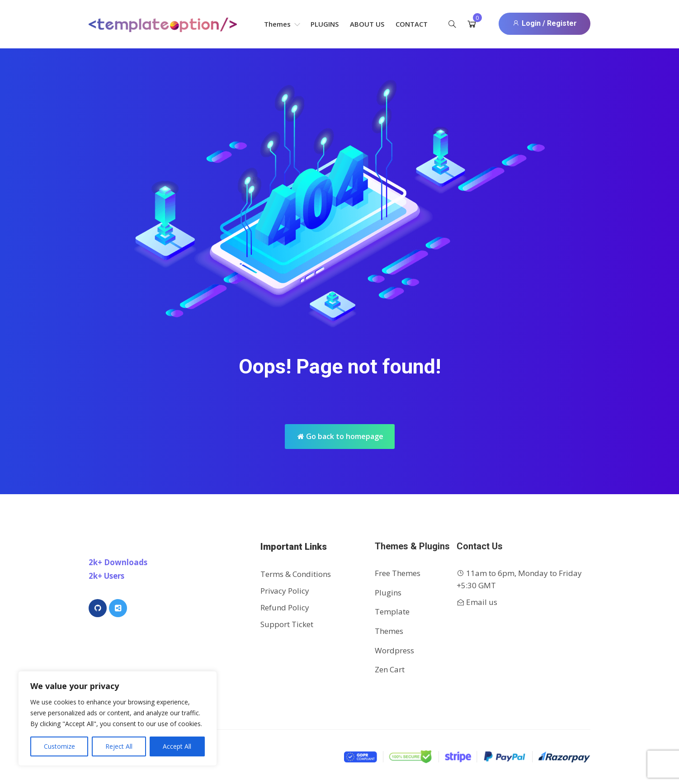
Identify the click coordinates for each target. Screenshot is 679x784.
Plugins (325, 24)
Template (392, 612)
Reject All (119, 746)
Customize (59, 746)
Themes (282, 24)
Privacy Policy (285, 591)
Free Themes (398, 573)
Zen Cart (390, 669)
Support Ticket (287, 624)
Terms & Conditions (296, 574)
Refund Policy (285, 607)
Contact (412, 24)
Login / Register (545, 23)
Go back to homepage (340, 436)
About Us (367, 24)
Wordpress (394, 650)
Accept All (177, 746)
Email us (482, 602)
